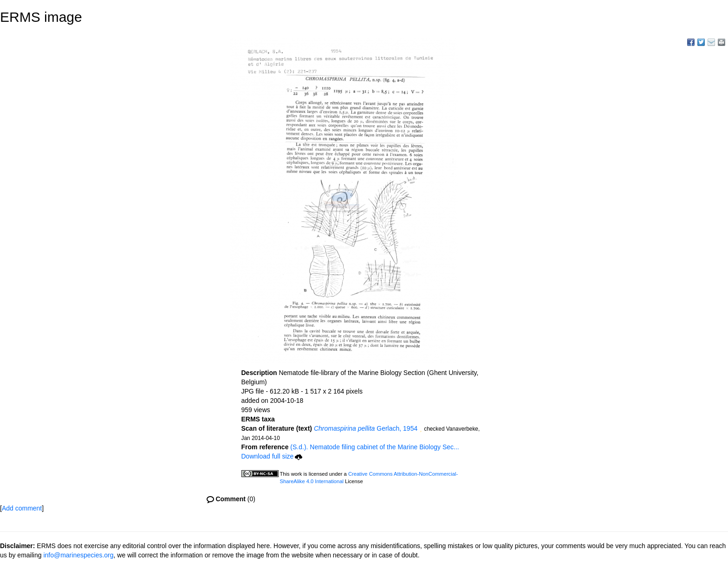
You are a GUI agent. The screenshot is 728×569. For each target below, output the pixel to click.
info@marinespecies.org (78, 555)
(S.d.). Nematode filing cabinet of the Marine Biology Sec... (374, 447)
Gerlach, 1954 (366, 428)
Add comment (22, 508)
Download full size (272, 456)
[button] (421, 429)
